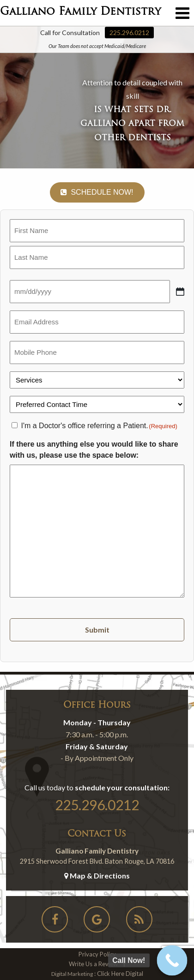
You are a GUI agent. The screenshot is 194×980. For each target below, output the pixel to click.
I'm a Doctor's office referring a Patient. (99, 426)
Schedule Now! (97, 192)
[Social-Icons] (55, 921)
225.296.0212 (129, 33)
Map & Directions (97, 875)
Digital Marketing (72, 974)
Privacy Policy (97, 954)
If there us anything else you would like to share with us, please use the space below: (94, 450)
